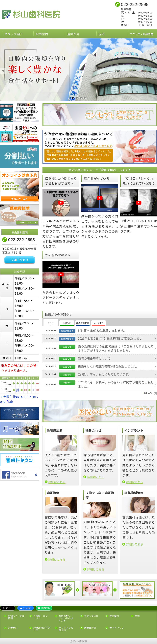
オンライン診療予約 (66, 629)
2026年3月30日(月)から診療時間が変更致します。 (111, 338)
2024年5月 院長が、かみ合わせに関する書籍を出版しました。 (116, 384)
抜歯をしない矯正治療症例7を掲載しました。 (108, 366)
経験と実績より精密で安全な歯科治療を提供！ (81, 98)
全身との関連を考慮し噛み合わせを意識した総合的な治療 (77, 98)
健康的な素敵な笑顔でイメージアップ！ (85, 98)
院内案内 (42, 34)
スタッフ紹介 (14, 34)
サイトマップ (117, 628)
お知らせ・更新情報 (16, 617)
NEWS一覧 (151, 393)
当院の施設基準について (94, 358)
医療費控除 (90, 628)
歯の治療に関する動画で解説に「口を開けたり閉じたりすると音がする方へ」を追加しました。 (116, 348)
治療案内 (73, 34)
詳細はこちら (57, 482)
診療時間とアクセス (42, 629)
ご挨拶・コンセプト (40, 617)
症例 (102, 34)
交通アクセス (20, 260)
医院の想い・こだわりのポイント (66, 618)
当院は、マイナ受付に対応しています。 (104, 374)
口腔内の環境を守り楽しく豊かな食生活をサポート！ (73, 98)
